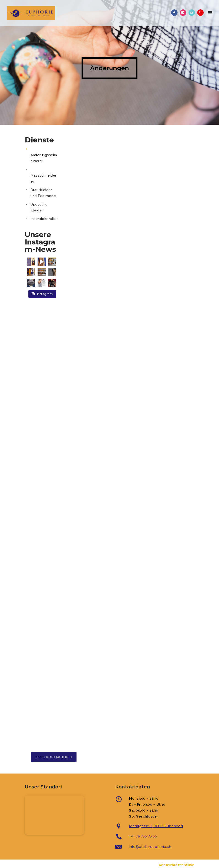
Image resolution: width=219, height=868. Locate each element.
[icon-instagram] (184, 13)
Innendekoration (45, 219)
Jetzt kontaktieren (54, 757)
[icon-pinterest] (200, 13)
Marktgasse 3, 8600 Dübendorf (156, 826)
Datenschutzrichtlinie (176, 865)
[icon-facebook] (175, 13)
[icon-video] (193, 13)
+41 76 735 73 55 (143, 836)
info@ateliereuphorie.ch (150, 847)
